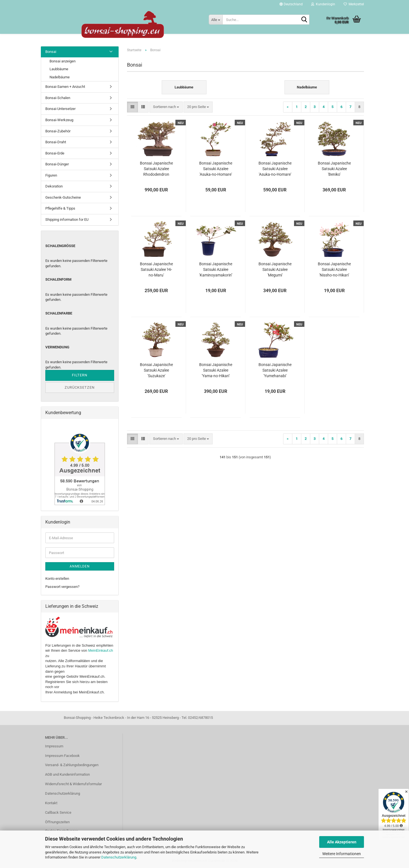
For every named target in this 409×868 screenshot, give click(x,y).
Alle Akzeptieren (342, 842)
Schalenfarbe (59, 313)
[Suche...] (216, 20)
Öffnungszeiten (57, 822)
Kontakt (51, 803)
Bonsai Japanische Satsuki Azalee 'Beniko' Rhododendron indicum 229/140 (334, 169)
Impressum (54, 746)
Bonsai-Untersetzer (60, 109)
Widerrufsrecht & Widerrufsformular (73, 784)
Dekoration (54, 186)
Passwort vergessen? (62, 587)
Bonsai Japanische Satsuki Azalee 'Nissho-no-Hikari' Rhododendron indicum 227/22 (334, 270)
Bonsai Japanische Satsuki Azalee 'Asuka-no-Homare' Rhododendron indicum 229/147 (275, 169)
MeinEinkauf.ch (101, 650)
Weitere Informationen (342, 854)
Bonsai (51, 52)
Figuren (51, 175)
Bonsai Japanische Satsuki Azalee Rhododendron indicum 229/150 (156, 169)
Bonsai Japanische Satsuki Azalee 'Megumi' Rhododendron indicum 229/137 (275, 270)
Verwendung (57, 347)
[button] (291, 4)
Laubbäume (59, 69)
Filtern (80, 375)
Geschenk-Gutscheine (63, 197)
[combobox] (166, 107)
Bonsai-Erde (55, 153)
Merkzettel (354, 4)
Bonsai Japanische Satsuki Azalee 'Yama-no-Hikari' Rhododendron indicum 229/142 (216, 370)
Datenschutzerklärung (119, 857)
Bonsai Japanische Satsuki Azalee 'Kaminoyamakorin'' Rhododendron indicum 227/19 (216, 270)
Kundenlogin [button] (323, 4)
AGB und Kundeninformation (67, 774)
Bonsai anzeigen (63, 61)
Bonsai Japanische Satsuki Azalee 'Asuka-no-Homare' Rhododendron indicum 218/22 (216, 169)
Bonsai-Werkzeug (59, 120)
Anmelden (80, 566)
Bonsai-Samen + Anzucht (65, 87)
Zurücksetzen (80, 387)
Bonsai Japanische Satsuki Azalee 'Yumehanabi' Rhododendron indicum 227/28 (275, 370)
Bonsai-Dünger (57, 164)
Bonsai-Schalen (58, 98)
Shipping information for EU (67, 220)
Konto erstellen (57, 579)
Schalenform (58, 279)
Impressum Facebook (62, 756)
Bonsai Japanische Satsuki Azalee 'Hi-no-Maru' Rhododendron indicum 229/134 (156, 270)
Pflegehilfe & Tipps (60, 208)
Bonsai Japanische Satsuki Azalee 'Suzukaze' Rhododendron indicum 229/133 (156, 370)
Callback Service (58, 812)
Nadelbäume (60, 77)
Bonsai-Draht (56, 142)
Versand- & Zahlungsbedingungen (72, 765)
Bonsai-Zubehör (58, 131)
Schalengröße (60, 246)
